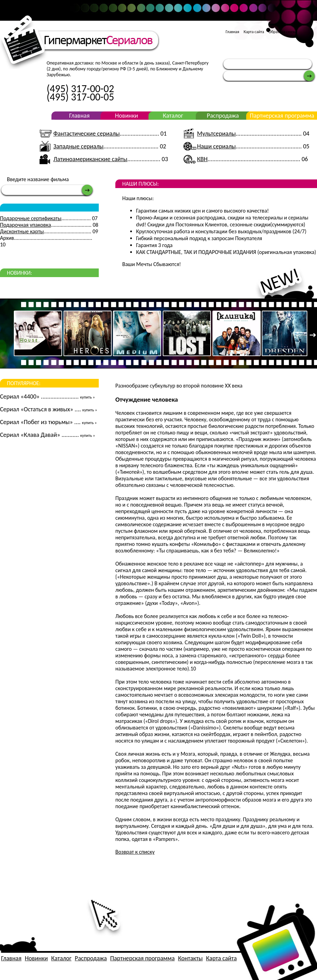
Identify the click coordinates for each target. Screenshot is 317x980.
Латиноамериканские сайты (90, 159)
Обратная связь (282, 32)
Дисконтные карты (22, 231)
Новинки (127, 116)
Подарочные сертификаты (31, 218)
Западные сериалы (78, 146)
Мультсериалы (217, 134)
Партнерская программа (282, 116)
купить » (88, 397)
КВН (203, 159)
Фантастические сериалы (86, 134)
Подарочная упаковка (26, 225)
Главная (232, 32)
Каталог (173, 116)
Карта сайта (254, 32)
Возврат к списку (135, 852)
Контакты (190, 958)
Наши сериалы (217, 146)
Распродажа (223, 116)
